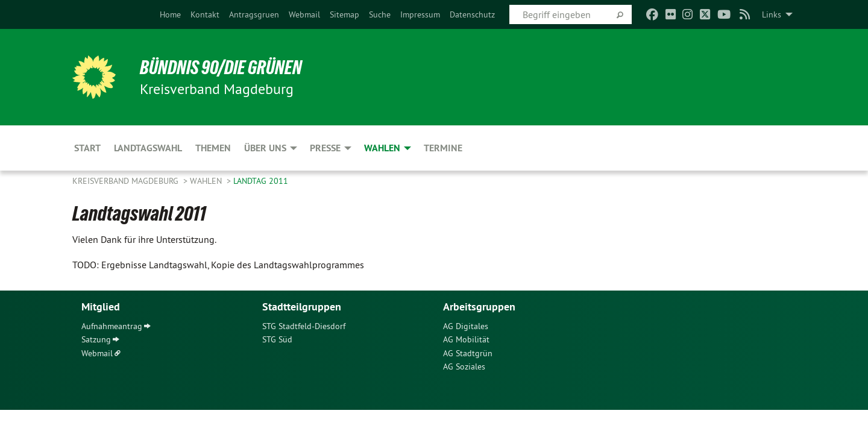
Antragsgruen (254, 14)
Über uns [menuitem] (265, 148)
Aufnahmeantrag (112, 326)
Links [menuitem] (772, 14)
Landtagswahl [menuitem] (148, 148)
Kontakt (205, 14)
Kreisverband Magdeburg (127, 181)
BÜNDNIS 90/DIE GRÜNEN (221, 68)
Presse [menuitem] (325, 148)
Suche (380, 14)
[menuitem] (170, 14)
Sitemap (344, 14)
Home (170, 14)
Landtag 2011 (261, 181)
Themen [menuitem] (213, 148)
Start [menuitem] (87, 148)
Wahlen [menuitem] (382, 148)
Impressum (420, 14)
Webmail (304, 14)
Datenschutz (472, 14)
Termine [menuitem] (443, 148)
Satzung (96, 339)
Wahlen (207, 181)
